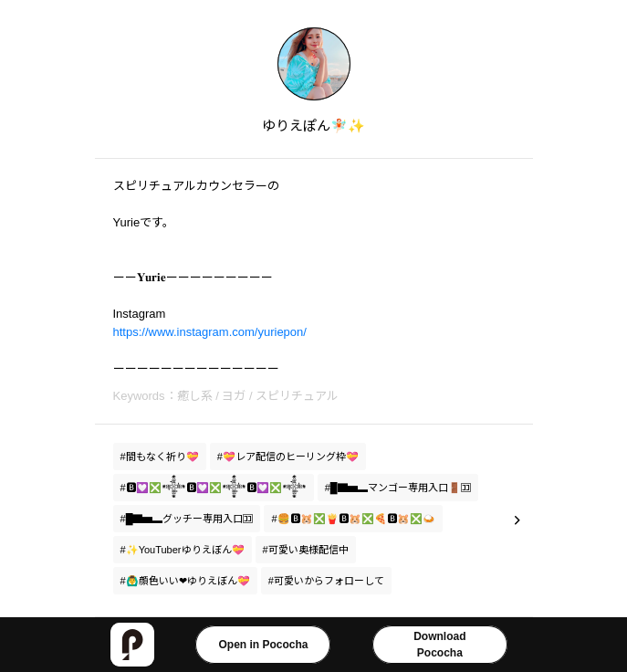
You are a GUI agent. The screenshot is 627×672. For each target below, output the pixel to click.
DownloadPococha (439, 645)
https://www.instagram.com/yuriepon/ (210, 332)
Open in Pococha (263, 645)
